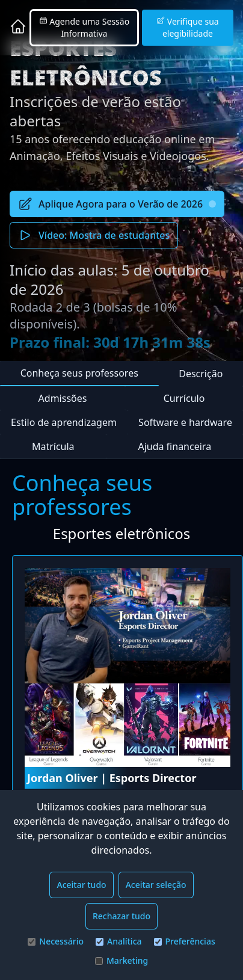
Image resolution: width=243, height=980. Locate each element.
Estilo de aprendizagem (64, 422)
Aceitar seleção (156, 885)
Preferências (185, 941)
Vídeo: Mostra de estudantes (94, 235)
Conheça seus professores (79, 373)
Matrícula (53, 446)
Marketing (121, 960)
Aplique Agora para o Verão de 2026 (117, 204)
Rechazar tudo (121, 916)
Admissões (63, 398)
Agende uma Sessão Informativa (84, 27)
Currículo (184, 398)
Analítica (119, 941)
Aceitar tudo (81, 885)
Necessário (56, 941)
